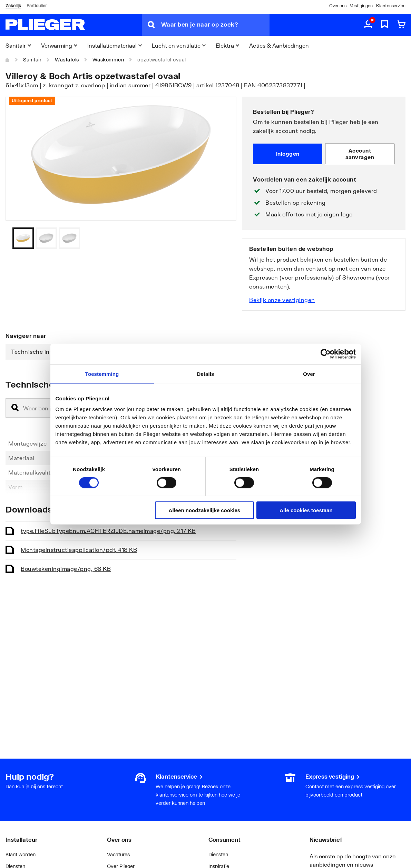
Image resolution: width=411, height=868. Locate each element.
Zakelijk (13, 6)
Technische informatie (42, 352)
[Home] (8, 60)
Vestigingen (361, 6)
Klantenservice (391, 6)
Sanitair (32, 60)
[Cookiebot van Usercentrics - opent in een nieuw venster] (326, 354)
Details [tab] (206, 374)
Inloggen (288, 154)
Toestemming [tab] (102, 374)
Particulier (37, 6)
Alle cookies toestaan (306, 510)
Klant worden (21, 854)
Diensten (218, 854)
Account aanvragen (360, 154)
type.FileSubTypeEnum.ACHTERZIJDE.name (108, 531)
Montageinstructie (79, 550)
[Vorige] (223, 238)
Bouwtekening (66, 569)
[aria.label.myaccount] (368, 25)
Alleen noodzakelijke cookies (205, 510)
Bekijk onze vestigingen (282, 300)
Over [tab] (309, 374)
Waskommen (108, 60)
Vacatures (118, 854)
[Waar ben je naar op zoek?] (215, 25)
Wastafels (67, 60)
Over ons (338, 6)
